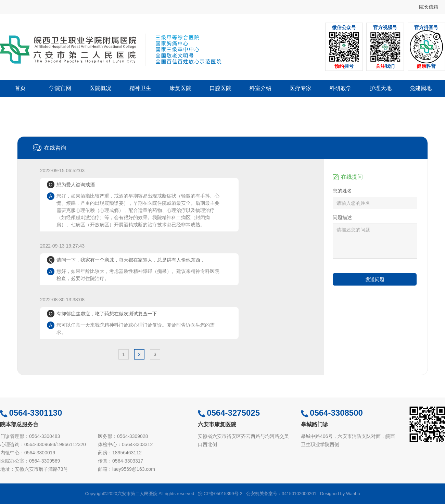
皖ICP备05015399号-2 (220, 494)
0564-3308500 (332, 413)
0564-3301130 (31, 413)
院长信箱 (429, 7)
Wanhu (353, 494)
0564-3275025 (229, 413)
